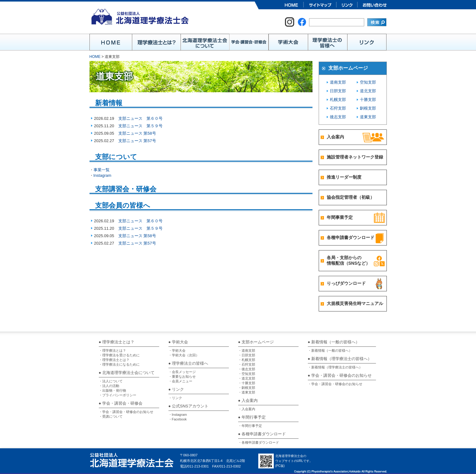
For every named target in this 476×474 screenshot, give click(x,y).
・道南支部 (247, 350)
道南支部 (338, 82)
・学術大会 (177, 350)
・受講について (111, 416)
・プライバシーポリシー (118, 395)
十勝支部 (368, 100)
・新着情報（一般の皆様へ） (330, 350)
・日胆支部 (247, 355)
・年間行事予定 (250, 426)
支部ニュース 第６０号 (140, 118)
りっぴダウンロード (346, 283)
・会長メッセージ (182, 372)
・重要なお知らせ (182, 376)
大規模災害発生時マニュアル (355, 303)
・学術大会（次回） (184, 355)
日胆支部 (338, 91)
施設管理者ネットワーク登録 (355, 157)
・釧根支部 (247, 388)
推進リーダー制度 (344, 177)
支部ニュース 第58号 (137, 133)
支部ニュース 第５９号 (140, 126)
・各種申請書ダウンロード (259, 442)
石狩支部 (338, 108)
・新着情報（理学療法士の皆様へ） (335, 367)
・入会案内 (247, 409)
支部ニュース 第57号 (137, 141)
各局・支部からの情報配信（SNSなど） (349, 260)
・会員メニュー (180, 381)
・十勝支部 (247, 383)
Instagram (103, 175)
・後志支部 (247, 369)
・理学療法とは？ (112, 350)
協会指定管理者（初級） (351, 197)
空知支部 (368, 82)
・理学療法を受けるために (119, 355)
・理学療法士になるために (119, 364)
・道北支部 (247, 378)
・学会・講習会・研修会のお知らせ (126, 412)
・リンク (175, 398)
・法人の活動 (109, 386)
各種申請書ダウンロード (351, 237)
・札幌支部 (247, 360)
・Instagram (178, 415)
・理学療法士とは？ (114, 360)
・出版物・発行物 (112, 390)
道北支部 (368, 91)
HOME (95, 57)
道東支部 (368, 117)
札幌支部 (338, 100)
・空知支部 (247, 374)
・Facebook (178, 419)
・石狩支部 (247, 364)
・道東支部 (247, 392)
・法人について (111, 381)
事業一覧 (102, 170)
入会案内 (335, 137)
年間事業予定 (340, 217)
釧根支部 (368, 108)
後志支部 (338, 117)
